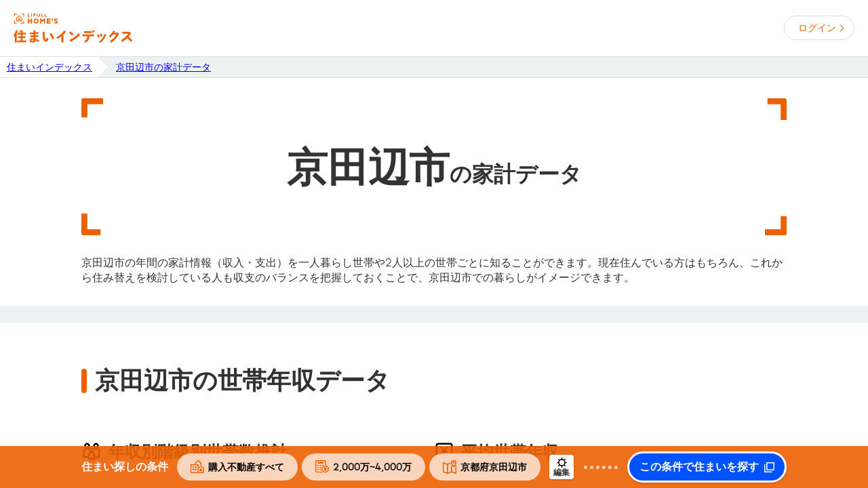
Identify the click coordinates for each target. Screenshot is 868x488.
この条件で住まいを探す (699, 467)
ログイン (817, 28)
